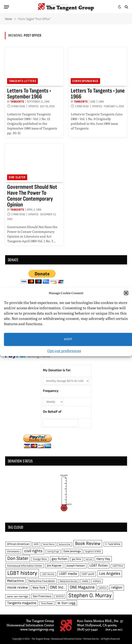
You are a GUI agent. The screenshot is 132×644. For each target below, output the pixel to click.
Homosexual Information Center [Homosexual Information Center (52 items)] (25, 566)
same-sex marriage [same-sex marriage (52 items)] (18, 596)
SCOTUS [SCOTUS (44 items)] (60, 597)
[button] (126, 293)
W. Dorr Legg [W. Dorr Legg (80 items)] (66, 603)
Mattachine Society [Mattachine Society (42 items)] (69, 581)
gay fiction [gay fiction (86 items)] (59, 559)
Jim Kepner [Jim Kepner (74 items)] (54, 566)
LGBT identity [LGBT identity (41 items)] (48, 574)
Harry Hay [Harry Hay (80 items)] (103, 559)
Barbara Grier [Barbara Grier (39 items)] (65, 544)
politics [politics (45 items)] (103, 588)
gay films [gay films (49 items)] (77, 559)
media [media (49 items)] (85, 581)
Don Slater (17, 177)
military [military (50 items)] (97, 581)
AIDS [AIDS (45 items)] (36, 544)
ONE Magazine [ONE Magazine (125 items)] (82, 587)
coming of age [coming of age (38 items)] (53, 552)
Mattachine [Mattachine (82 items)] (15, 581)
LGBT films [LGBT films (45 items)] (118, 566)
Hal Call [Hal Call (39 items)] (89, 559)
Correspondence (85, 81)
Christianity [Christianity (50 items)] (13, 551)
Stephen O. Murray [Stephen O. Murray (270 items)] (90, 596)
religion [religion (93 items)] (117, 588)
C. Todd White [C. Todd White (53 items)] (113, 544)
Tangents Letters (22, 81)
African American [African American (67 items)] (18, 544)
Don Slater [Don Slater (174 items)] (18, 558)
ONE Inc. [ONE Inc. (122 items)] (57, 587)
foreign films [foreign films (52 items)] (40, 559)
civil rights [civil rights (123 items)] (33, 551)
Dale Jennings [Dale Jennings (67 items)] (72, 551)
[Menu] (7, 7)
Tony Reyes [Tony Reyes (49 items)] (47, 603)
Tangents (17, 102)
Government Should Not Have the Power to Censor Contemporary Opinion (32, 196)
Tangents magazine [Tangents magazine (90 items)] (22, 603)
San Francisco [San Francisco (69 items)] (42, 596)
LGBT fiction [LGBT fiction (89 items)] (99, 566)
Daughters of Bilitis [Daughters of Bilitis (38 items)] (93, 552)
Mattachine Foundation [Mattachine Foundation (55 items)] (42, 581)
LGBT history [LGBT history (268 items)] (22, 573)
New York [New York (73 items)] (39, 588)
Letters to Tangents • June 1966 (98, 94)
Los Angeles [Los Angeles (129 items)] (110, 574)
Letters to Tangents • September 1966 (29, 94)
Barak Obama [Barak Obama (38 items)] (49, 544)
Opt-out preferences (64, 351)
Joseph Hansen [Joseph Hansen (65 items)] (76, 566)
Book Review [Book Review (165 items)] (88, 544)
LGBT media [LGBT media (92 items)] (68, 574)
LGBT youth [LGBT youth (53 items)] (88, 574)
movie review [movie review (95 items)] (17, 588)
